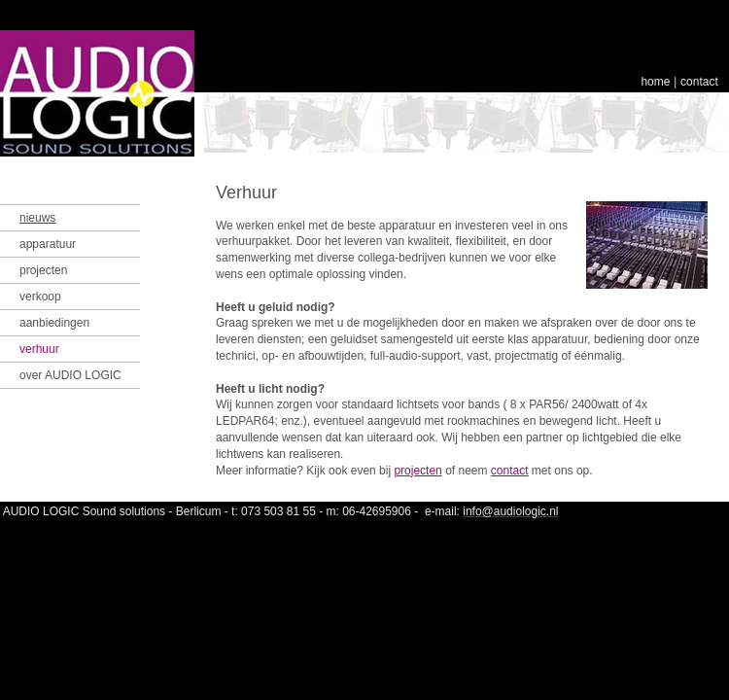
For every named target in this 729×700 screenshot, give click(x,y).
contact (699, 82)
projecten (43, 270)
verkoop (40, 297)
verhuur (39, 349)
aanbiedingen (54, 323)
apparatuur (48, 244)
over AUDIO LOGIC (70, 375)
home (655, 82)
